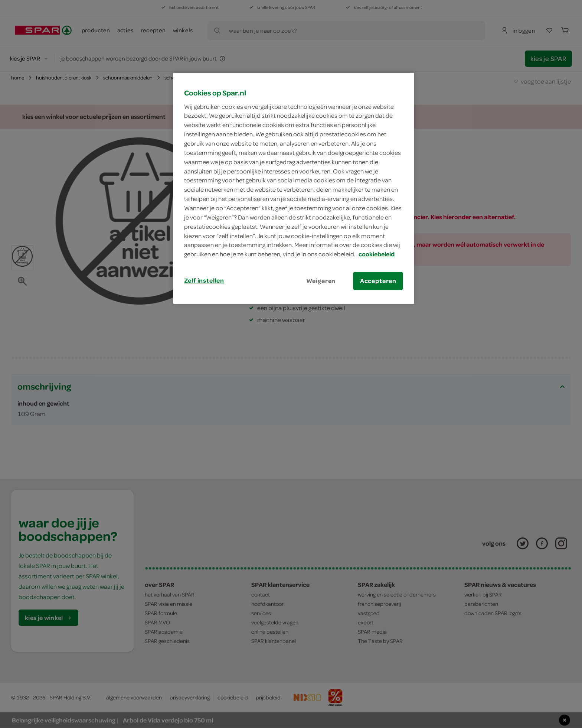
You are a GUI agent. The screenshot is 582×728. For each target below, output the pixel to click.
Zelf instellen (204, 280)
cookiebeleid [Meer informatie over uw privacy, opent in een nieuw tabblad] (377, 254)
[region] (294, 188)
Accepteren (378, 281)
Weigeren (321, 281)
